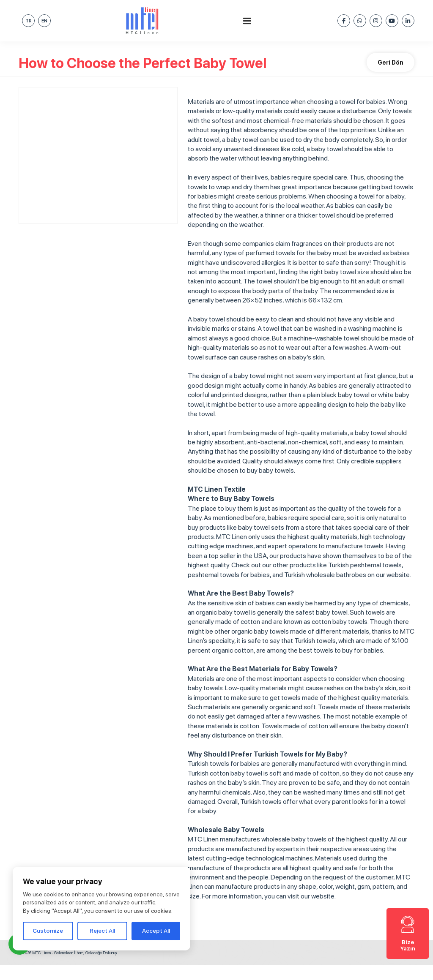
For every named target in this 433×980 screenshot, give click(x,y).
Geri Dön (391, 63)
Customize (48, 931)
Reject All (102, 931)
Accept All (156, 931)
